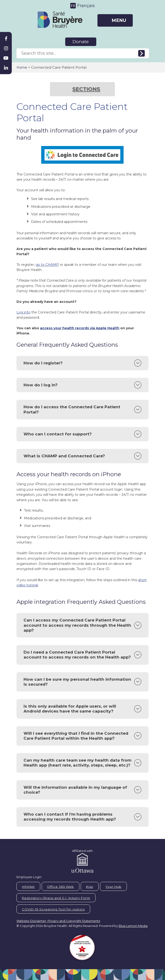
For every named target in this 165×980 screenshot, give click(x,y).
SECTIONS (86, 89)
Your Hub (113, 887)
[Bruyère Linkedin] (6, 68)
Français (86, 6)
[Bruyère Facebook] (6, 39)
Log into (23, 312)
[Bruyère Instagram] (6, 48)
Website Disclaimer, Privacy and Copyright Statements (58, 921)
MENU (119, 20)
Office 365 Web (60, 887)
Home (22, 67)
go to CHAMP (47, 265)
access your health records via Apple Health (80, 328)
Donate (81, 42)
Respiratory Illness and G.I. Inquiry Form (56, 898)
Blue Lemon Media (133, 926)
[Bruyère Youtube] (6, 58)
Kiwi (90, 887)
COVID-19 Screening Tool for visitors (53, 909)
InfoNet (28, 887)
